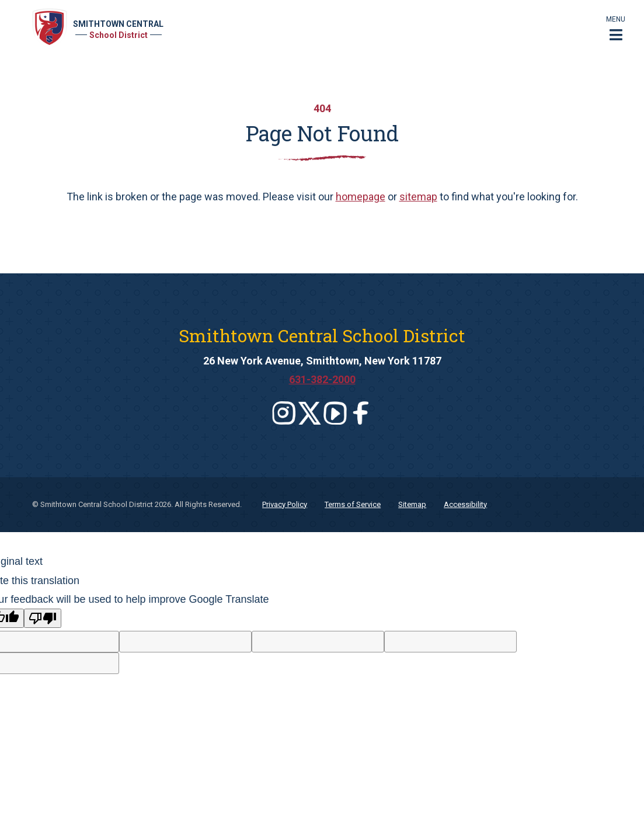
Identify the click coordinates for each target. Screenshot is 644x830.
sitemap (418, 197)
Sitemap (412, 504)
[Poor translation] (43, 618)
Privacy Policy (285, 504)
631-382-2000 (322, 379)
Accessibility (465, 504)
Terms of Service (353, 504)
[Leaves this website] (284, 413)
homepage (361, 197)
